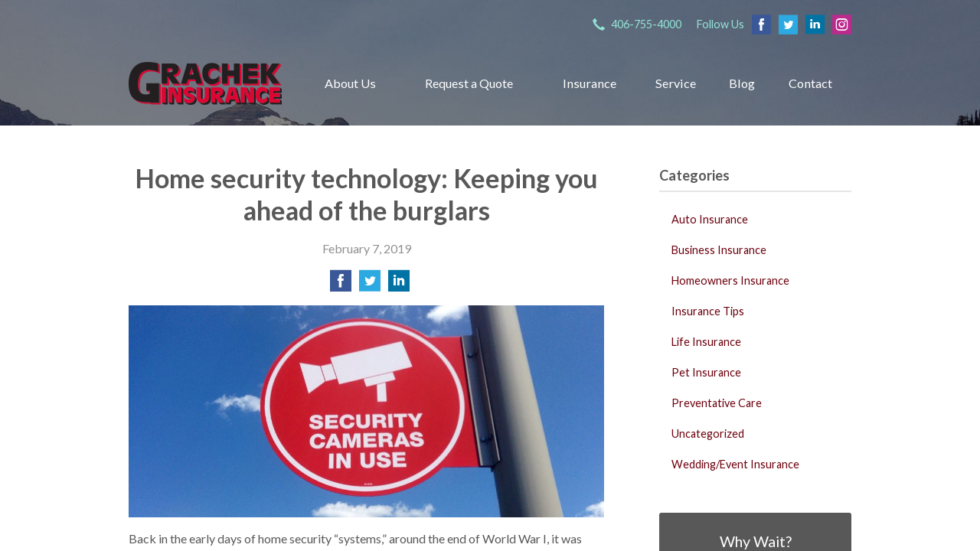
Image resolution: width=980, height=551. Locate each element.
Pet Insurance (706, 372)
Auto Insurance (710, 219)
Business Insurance (719, 250)
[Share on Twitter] (370, 285)
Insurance (590, 83)
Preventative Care (717, 403)
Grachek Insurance (205, 83)
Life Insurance (706, 342)
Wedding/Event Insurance (735, 464)
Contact (810, 83)
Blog (742, 83)
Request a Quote (469, 83)
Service (676, 83)
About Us (350, 83)
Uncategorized (708, 434)
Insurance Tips (708, 311)
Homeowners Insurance (730, 280)
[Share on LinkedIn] (399, 285)
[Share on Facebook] (341, 285)
